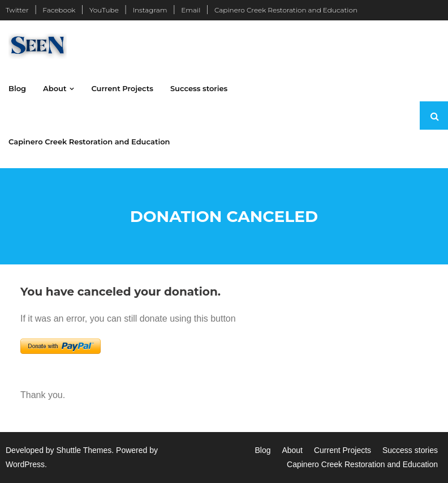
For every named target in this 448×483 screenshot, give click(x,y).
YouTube (104, 10)
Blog (263, 450)
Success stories (410, 450)
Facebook (59, 10)
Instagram (150, 10)
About (292, 450)
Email (191, 10)
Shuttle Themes (84, 450)
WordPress (25, 464)
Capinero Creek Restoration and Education (286, 10)
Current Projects (343, 450)
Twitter (17, 10)
